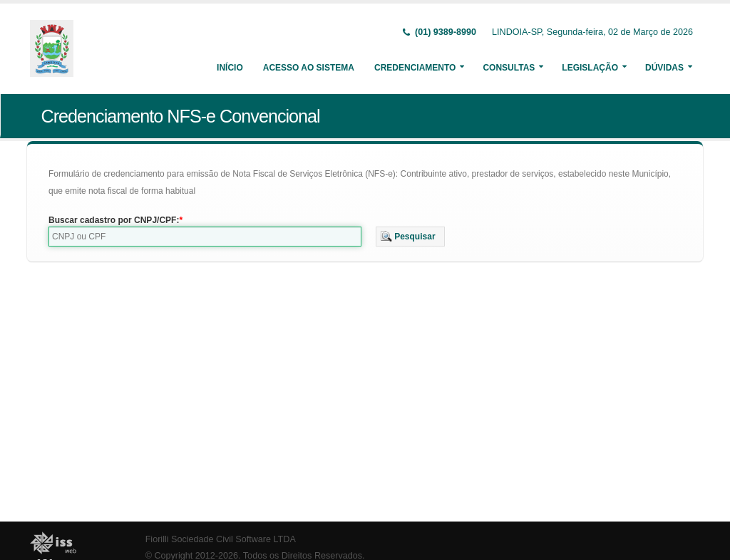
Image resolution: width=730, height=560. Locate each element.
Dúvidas (664, 68)
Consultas (509, 68)
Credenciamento (415, 68)
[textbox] (205, 237)
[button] (410, 237)
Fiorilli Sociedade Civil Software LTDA (221, 539)
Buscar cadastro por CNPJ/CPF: (114, 220)
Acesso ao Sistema (309, 68)
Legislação (590, 68)
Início (230, 68)
